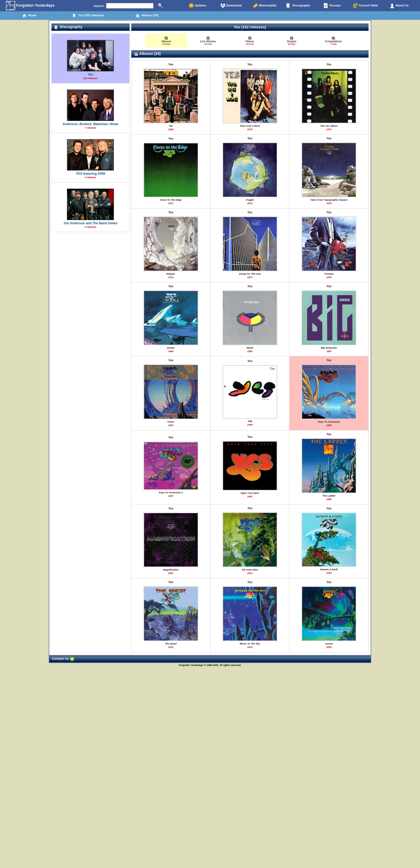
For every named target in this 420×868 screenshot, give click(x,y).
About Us (399, 6)
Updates (197, 6)
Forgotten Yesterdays (30, 6)
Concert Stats (365, 6)
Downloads (231, 6)
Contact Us (63, 659)
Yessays (332, 6)
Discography (298, 6)
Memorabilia (265, 6)
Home (29, 16)
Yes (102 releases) (88, 16)
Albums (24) (147, 16)
